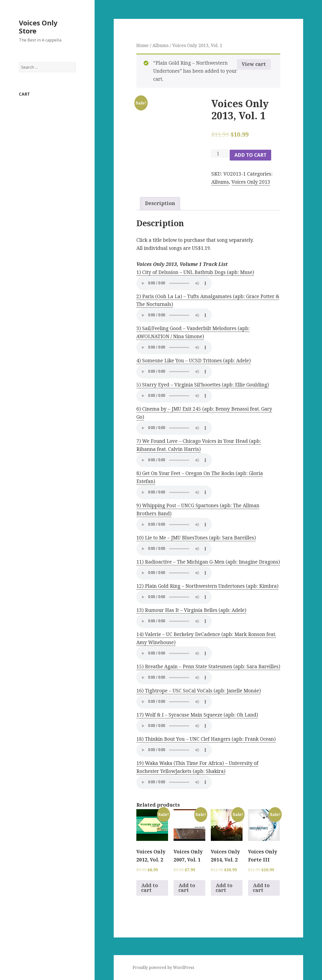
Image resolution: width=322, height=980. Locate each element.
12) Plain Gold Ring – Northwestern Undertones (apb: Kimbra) (207, 586)
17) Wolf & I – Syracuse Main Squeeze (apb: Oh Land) (197, 715)
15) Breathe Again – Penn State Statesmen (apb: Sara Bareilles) (208, 667)
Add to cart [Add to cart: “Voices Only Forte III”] (261, 888)
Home (143, 45)
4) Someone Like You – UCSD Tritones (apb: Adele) (194, 361)
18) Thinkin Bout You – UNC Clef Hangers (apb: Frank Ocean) (206, 739)
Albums (160, 45)
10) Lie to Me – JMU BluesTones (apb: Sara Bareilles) (196, 538)
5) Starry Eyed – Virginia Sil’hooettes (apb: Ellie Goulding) (203, 385)
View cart (254, 64)
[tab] (160, 204)
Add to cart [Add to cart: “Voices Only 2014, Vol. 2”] (224, 888)
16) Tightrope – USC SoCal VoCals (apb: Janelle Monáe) (199, 691)
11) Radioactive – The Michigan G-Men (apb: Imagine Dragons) (208, 562)
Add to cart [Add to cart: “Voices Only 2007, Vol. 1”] (187, 888)
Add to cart (250, 155)
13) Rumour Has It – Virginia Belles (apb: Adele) (191, 610)
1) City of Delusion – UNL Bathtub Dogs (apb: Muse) (195, 272)
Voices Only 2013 (251, 182)
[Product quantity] (220, 153)
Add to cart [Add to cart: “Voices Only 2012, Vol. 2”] (150, 888)
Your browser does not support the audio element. (174, 283)
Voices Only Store (38, 27)
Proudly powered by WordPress (163, 967)
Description (160, 203)
